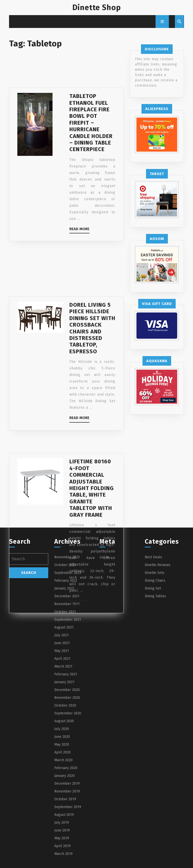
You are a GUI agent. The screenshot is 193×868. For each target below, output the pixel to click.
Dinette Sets (155, 573)
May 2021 (62, 651)
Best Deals (153, 557)
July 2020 (62, 729)
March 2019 (63, 854)
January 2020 (64, 776)
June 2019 (62, 830)
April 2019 (62, 846)
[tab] (162, 22)
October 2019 (65, 799)
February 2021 (66, 674)
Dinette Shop (97, 8)
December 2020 (67, 690)
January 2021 (64, 682)
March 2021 (63, 666)
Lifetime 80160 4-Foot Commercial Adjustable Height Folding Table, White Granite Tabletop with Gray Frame (92, 515)
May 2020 (62, 744)
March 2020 (63, 760)
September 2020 (68, 713)
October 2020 (65, 705)
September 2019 (68, 807)
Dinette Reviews (158, 565)
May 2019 (62, 838)
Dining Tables (155, 596)
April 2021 (62, 659)
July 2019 (62, 823)
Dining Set (153, 588)
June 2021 (62, 643)
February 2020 (66, 768)
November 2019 (67, 791)
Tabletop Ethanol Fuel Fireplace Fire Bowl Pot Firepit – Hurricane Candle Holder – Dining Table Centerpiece (91, 138)
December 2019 (67, 784)
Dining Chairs (155, 581)
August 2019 (64, 815)
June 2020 (62, 737)
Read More (79, 245)
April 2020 (62, 752)
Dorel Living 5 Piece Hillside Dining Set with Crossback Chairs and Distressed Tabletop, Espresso (92, 351)
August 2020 (64, 721)
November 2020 (67, 698)
